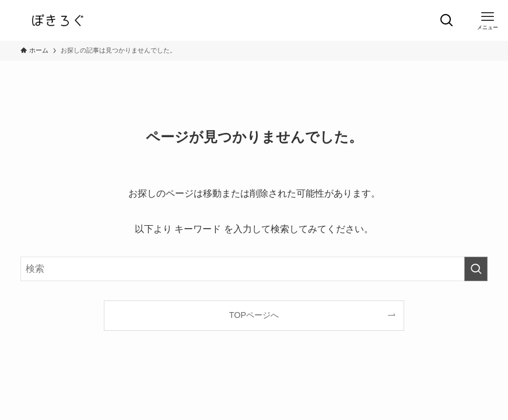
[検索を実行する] (476, 269)
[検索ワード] (254, 269)
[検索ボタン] (447, 20)
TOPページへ (254, 315)
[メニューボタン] (488, 20)
